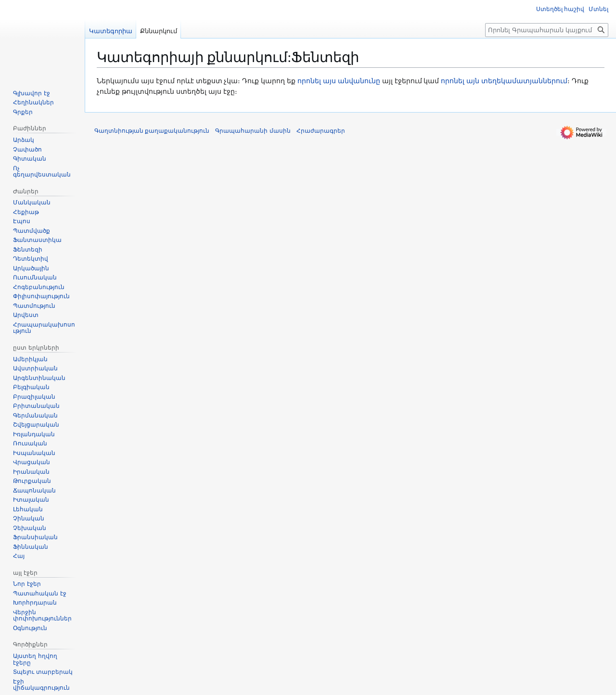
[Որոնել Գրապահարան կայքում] (547, 30)
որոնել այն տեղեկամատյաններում (504, 81)
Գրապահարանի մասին (253, 131)
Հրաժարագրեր (321, 131)
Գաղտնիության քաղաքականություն (152, 131)
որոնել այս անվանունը (339, 81)
